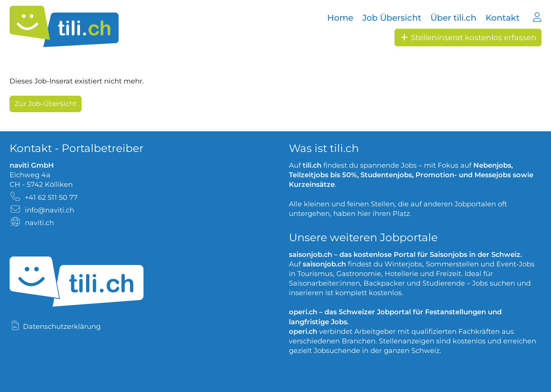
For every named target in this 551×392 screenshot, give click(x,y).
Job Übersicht (392, 18)
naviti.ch (39, 223)
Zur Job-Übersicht (46, 104)
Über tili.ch (453, 18)
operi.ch (303, 312)
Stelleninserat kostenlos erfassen (468, 38)
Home (340, 18)
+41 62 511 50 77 (51, 198)
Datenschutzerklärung (62, 327)
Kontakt (503, 18)
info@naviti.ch (50, 210)
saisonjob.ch (311, 255)
